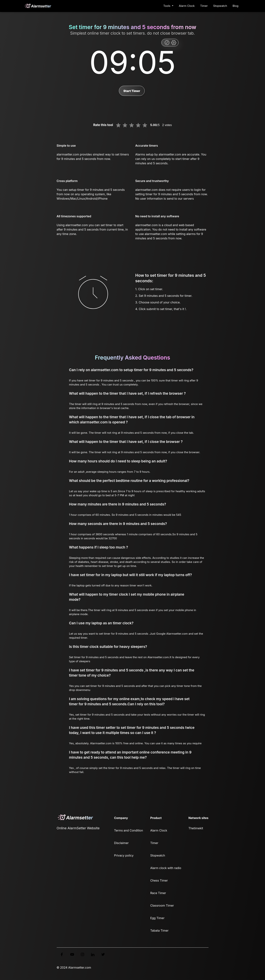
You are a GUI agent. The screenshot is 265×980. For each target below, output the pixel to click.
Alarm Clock (187, 6)
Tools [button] (167, 6)
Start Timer (132, 91)
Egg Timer (157, 918)
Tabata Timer (159, 931)
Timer (204, 6)
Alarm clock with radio (166, 868)
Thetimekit (196, 828)
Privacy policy (124, 855)
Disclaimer (121, 843)
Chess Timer (159, 880)
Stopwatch (220, 6)
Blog (236, 6)
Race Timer (158, 893)
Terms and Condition (129, 830)
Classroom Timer (162, 905)
